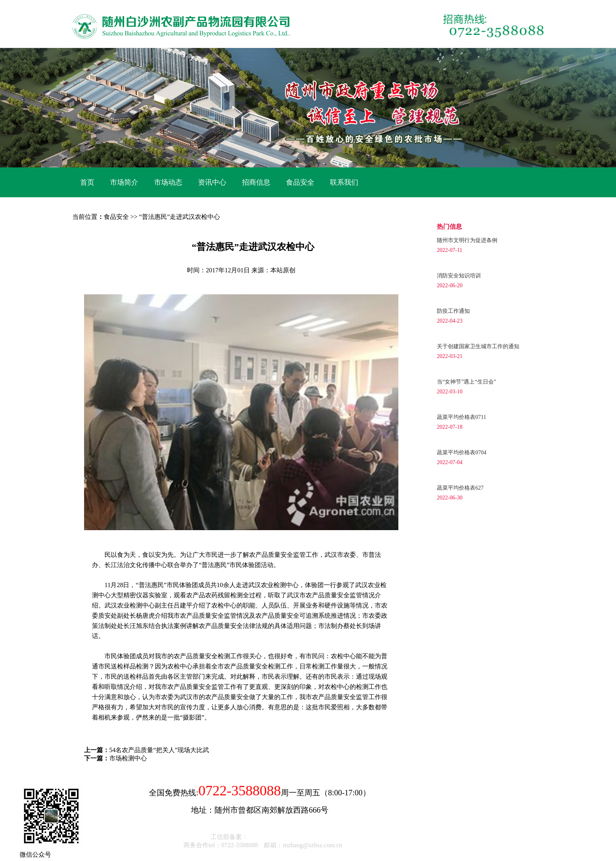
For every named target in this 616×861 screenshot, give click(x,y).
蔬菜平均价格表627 (460, 488)
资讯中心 (212, 182)
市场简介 (124, 182)
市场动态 (168, 182)
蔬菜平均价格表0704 (462, 453)
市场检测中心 (128, 758)
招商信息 (256, 182)
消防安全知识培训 (459, 276)
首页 (87, 182)
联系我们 (344, 182)
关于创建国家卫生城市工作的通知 (478, 346)
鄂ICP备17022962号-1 (279, 837)
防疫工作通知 (453, 311)
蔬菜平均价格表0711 (461, 417)
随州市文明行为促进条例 (467, 240)
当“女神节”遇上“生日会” (467, 382)
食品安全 (300, 182)
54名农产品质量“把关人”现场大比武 (159, 750)
